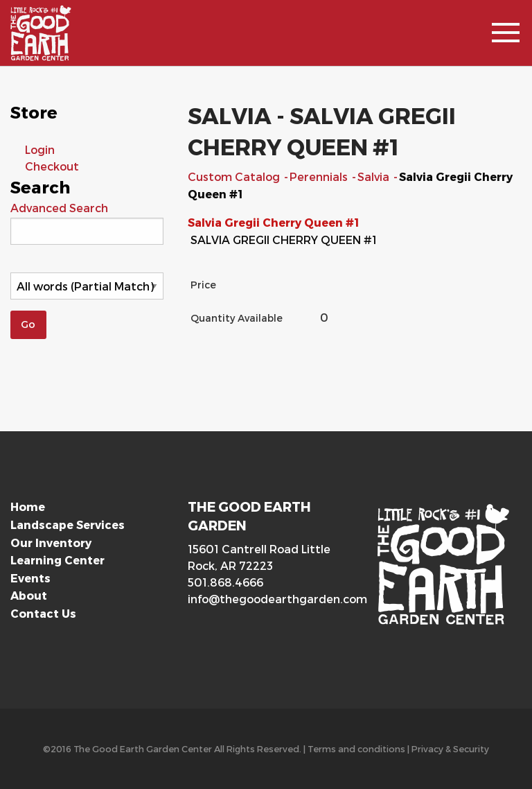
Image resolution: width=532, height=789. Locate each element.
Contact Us (43, 613)
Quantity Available (237, 318)
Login (40, 149)
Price (203, 285)
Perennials (320, 176)
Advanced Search (59, 208)
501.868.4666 (225, 582)
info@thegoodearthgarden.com (266, 599)
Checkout (52, 166)
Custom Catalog (235, 176)
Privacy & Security (450, 748)
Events (30, 578)
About (29, 595)
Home (28, 506)
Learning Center (57, 560)
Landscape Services (68, 524)
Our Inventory (51, 543)
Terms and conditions (356, 748)
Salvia (375, 176)
